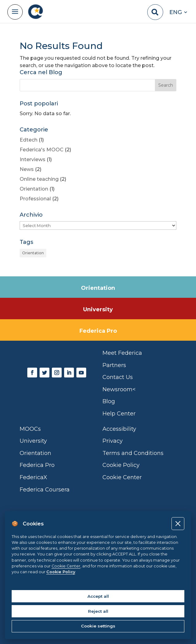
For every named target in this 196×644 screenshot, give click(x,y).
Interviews (33, 159)
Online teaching (39, 179)
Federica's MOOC (42, 150)
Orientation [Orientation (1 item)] (33, 253)
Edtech (29, 140)
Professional (35, 199)
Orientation (34, 189)
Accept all (98, 596)
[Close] (178, 523)
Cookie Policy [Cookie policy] (61, 572)
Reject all (98, 611)
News (27, 169)
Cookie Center (66, 566)
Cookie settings (98, 626)
